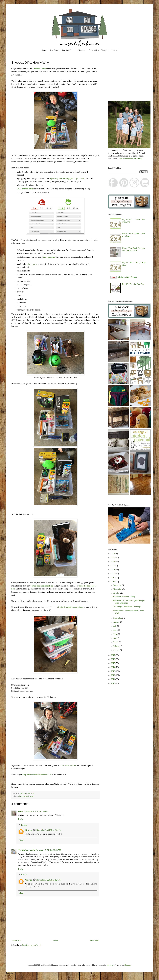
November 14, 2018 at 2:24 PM (49, 830)
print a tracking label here (41, 586)
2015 (113, 663)
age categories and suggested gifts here (67, 178)
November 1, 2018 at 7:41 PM (36, 811)
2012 (113, 675)
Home (44, 50)
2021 (113, 570)
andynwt (110, 965)
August (116, 622)
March (116, 642)
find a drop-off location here (71, 607)
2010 (113, 683)
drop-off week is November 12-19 (37, 775)
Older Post (95, 940)
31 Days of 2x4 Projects (128, 277)
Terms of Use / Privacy (98, 50)
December (118, 585)
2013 (113, 671)
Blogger (127, 965)
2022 (113, 566)
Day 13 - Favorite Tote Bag (133, 284)
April (116, 638)
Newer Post (17, 940)
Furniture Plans (68, 50)
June (115, 630)
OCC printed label (25, 189)
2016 (113, 659)
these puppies (49, 257)
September (118, 618)
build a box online (68, 765)
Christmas (22, 796)
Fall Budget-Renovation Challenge (127, 607)
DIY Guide (54, 50)
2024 (113, 558)
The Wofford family (27, 850)
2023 (113, 562)
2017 (113, 655)
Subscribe (10, 973)
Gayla (21, 811)
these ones (32, 264)
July (115, 626)
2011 (113, 679)
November (118, 589)
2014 (113, 667)
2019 (113, 578)
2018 (113, 582)
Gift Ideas (30, 796)
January (117, 650)
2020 (113, 574)
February (117, 646)
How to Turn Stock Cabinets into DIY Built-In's (133, 249)
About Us (82, 50)
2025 (113, 554)
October (117, 593)
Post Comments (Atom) (32, 945)
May (115, 634)
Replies (24, 825)
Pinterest (114, 50)
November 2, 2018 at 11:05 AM (48, 850)
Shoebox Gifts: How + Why (124, 597)
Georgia (29, 830)
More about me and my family (130, 159)
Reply (21, 819)
